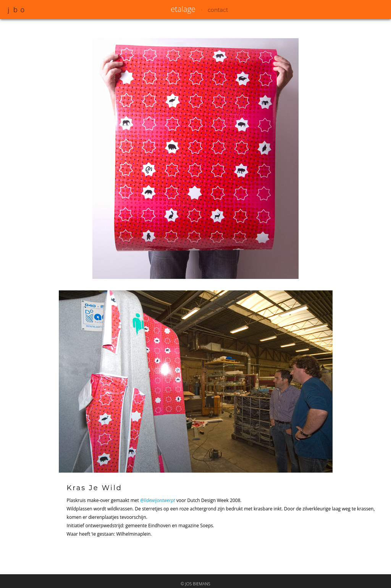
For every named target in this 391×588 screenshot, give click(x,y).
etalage (183, 9)
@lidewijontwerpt (158, 500)
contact (218, 10)
